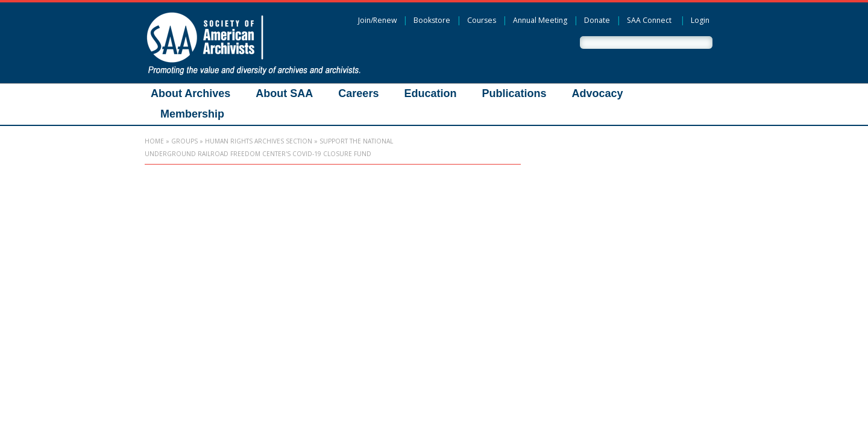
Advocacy (597, 93)
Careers (358, 93)
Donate (597, 20)
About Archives (190, 93)
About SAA (284, 93)
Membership (192, 114)
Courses (482, 20)
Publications (514, 93)
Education (430, 93)
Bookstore (432, 20)
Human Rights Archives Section (259, 141)
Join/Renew (377, 20)
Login (700, 20)
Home (154, 141)
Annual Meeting (540, 20)
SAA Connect (649, 20)
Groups (184, 141)
